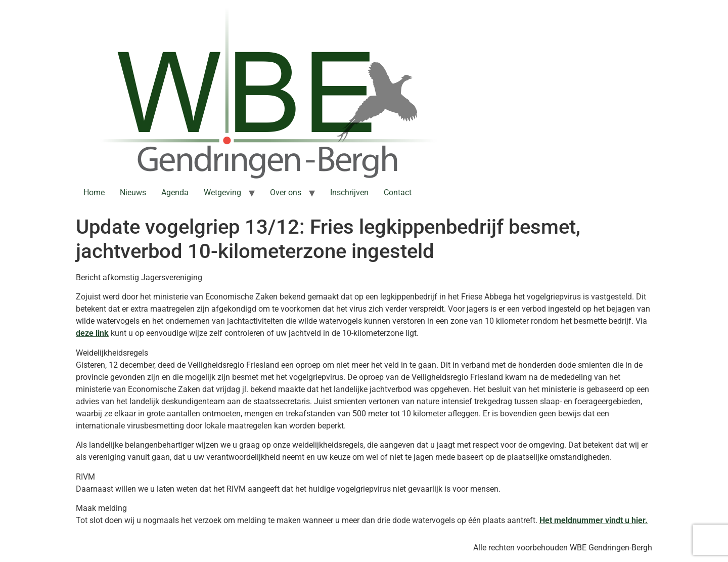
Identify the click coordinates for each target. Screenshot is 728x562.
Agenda (175, 192)
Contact (398, 192)
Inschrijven (349, 192)
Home (94, 192)
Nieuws (133, 192)
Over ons (286, 192)
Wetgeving (222, 192)
